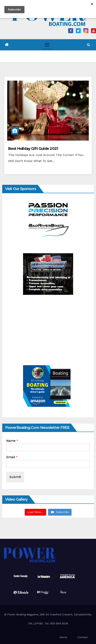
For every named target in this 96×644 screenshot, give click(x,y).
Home (63, 637)
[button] (88, 45)
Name (12, 441)
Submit (15, 477)
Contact (83, 637)
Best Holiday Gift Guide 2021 (33, 149)
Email (12, 457)
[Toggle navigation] (47, 45)
